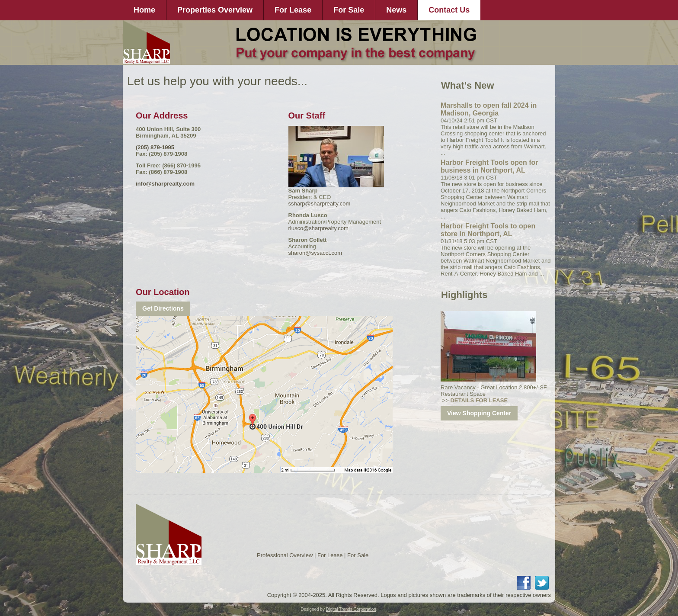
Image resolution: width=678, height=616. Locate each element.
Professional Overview (285, 555)
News (396, 10)
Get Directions (163, 308)
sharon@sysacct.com (315, 253)
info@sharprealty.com (165, 184)
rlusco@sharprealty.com (318, 228)
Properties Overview (215, 10)
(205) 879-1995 (155, 147)
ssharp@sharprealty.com (320, 204)
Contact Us (449, 10)
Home (144, 10)
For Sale (349, 10)
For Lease (293, 10)
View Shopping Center (479, 413)
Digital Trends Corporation (351, 609)
